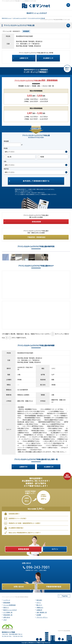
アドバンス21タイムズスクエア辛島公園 (36, 18)
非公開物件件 (48, 58)
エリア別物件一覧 (8, 612)
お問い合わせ (7, 617)
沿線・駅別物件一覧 (42, 612)
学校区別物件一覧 (8, 615)
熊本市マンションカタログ (10, 610)
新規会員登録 (7, 603)
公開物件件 (24, 58)
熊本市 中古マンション (7, 18)
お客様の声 (39, 610)
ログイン (39, 603)
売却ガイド (6, 608)
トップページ (7, 600)
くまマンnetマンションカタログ (20, 18)
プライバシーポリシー (42, 617)
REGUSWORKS (67, 631)
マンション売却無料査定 (9, 605)
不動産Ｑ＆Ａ (40, 608)
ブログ (5, 620)
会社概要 (39, 615)
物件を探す (39, 600)
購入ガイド (39, 605)
